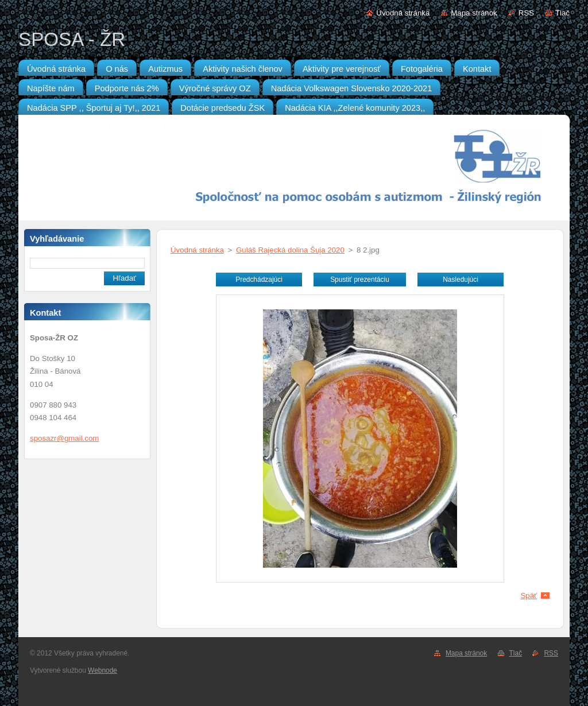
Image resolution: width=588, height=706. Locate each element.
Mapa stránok (474, 13)
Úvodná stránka (403, 13)
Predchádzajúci (259, 280)
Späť (529, 596)
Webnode (102, 670)
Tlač (562, 13)
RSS (526, 13)
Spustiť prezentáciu (360, 280)
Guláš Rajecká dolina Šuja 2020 (290, 250)
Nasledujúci (461, 280)
